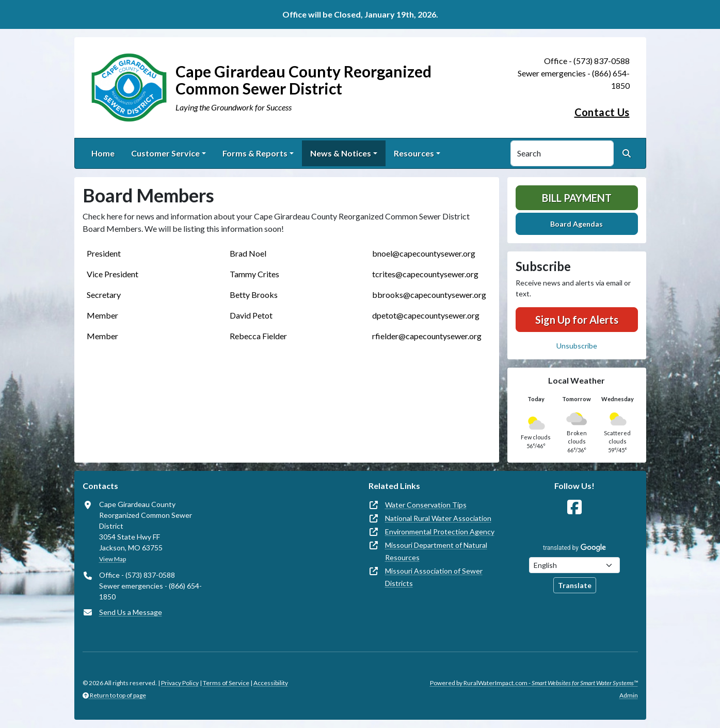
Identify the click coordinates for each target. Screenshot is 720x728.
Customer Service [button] (165, 153)
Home (103, 153)
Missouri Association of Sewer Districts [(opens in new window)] (434, 577)
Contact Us (602, 112)
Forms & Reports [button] (255, 153)
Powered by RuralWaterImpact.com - (534, 683)
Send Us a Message (131, 612)
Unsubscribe (577, 346)
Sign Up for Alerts (577, 320)
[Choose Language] (574, 565)
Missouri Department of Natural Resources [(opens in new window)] (436, 551)
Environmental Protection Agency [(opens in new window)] (440, 532)
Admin (629, 695)
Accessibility (271, 683)
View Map (113, 559)
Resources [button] (414, 153)
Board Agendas (577, 224)
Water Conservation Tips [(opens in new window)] (426, 505)
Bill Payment (577, 198)
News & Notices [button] (341, 153)
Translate (575, 585)
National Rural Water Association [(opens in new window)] (438, 518)
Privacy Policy (180, 683)
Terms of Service (226, 683)
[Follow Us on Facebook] (574, 507)
